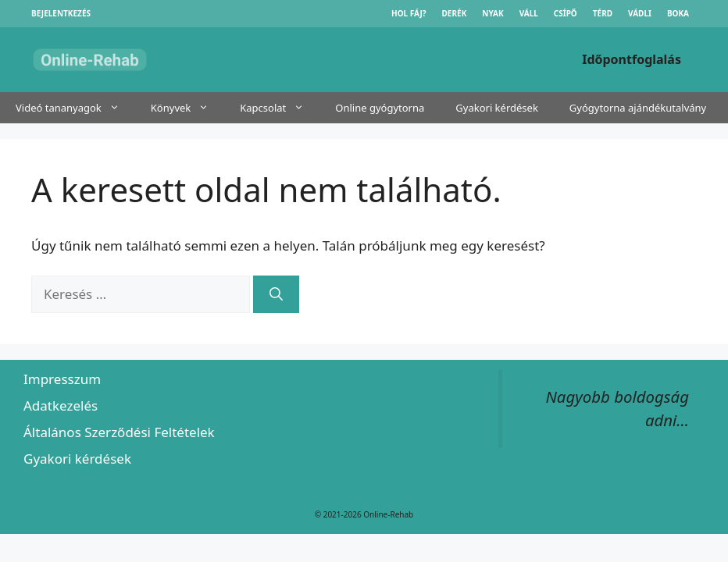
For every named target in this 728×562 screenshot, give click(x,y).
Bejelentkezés (61, 13)
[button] (118, 108)
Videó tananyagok (75, 108)
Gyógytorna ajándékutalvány (638, 108)
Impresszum (62, 379)
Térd (603, 13)
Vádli (640, 13)
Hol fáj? (409, 13)
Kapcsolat (280, 108)
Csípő (566, 13)
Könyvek (187, 108)
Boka (678, 13)
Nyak (492, 13)
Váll (529, 13)
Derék (455, 13)
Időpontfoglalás (632, 59)
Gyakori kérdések (497, 108)
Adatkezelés (61, 405)
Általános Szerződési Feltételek (119, 432)
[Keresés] (276, 294)
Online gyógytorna (380, 108)
